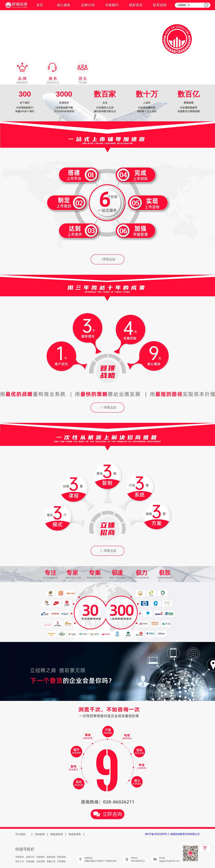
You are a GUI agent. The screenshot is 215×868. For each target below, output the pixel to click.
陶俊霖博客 (75, 834)
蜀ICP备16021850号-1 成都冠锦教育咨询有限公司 (172, 834)
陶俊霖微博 (57, 834)
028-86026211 (138, 861)
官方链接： (21, 834)
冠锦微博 (40, 834)
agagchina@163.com (169, 861)
